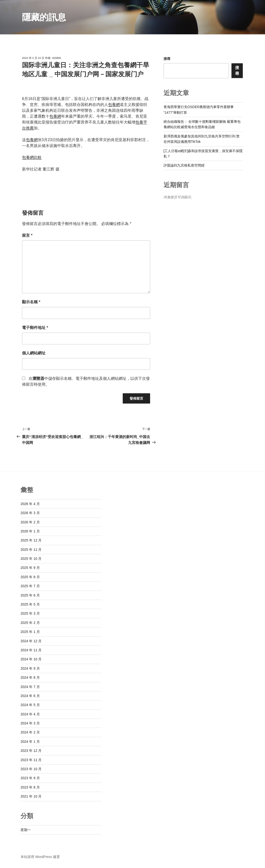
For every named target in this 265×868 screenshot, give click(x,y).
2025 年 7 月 (30, 586)
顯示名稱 (31, 302)
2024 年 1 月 (30, 742)
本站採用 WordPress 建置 (40, 857)
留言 (27, 235)
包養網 (114, 105)
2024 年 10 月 (31, 659)
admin (56, 58)
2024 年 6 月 (30, 696)
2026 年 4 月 (30, 504)
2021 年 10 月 (31, 796)
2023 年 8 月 (30, 787)
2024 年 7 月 (30, 687)
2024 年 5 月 (30, 705)
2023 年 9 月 (30, 778)
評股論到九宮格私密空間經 (184, 165)
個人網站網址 (34, 353)
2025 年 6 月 (30, 595)
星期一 (26, 830)
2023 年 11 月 (31, 760)
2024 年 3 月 (30, 723)
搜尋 (167, 59)
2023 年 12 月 (31, 751)
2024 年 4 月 (30, 714)
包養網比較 (32, 157)
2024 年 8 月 (30, 677)
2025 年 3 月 (30, 613)
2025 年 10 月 (31, 559)
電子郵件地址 (35, 328)
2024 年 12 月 (31, 641)
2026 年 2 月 (30, 522)
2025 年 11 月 (31, 550)
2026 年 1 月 (30, 531)
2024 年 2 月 (30, 732)
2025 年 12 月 (31, 540)
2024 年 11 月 (31, 650)
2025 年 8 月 (30, 577)
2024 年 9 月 (30, 668)
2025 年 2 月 (30, 623)
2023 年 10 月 (31, 769)
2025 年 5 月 (30, 604)
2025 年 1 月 (30, 632)
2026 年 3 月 (30, 513)
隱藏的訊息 (44, 17)
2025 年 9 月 (30, 568)
